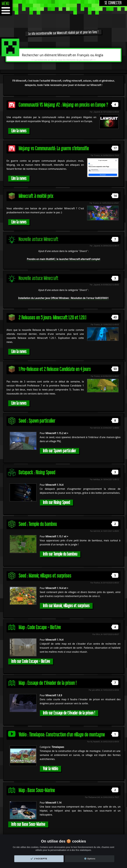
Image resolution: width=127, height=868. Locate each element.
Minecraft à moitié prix (36, 196)
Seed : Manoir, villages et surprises (45, 576)
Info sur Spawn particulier (59, 451)
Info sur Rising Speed (56, 502)
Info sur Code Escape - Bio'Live (31, 661)
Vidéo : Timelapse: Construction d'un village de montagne (62, 735)
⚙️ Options (90, 859)
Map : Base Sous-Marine (37, 790)
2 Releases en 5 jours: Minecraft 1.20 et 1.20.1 (52, 318)
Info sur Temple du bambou (60, 554)
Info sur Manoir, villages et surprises (66, 606)
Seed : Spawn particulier (37, 421)
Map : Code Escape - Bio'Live (40, 628)
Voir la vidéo (50, 769)
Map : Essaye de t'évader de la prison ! (48, 683)
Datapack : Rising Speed (37, 473)
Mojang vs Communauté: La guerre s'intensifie (54, 149)
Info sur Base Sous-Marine (28, 824)
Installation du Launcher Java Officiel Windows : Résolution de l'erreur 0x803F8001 (63, 298)
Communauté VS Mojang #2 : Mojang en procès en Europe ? (63, 105)
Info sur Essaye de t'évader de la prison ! (69, 713)
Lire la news (19, 131)
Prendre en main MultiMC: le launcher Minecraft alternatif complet (63, 259)
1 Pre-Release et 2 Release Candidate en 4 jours (55, 369)
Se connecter (113, 3)
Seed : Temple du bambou (38, 524)
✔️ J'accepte (39, 859)
